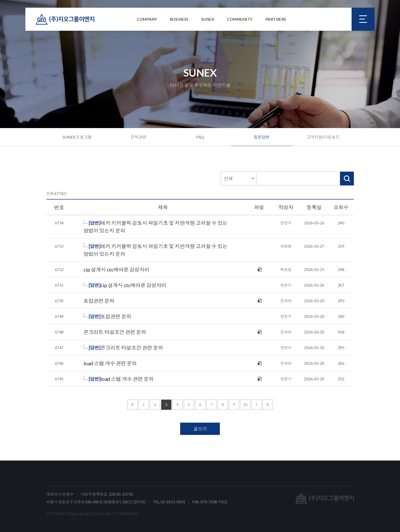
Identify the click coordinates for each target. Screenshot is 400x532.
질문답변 (262, 137)
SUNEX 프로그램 (77, 137)
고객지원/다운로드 (323, 137)
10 (245, 405)
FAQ (200, 137)
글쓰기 (200, 429)
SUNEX (208, 19)
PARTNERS (276, 19)
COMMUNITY (240, 19)
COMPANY (147, 19)
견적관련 (139, 137)
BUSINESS (179, 19)
